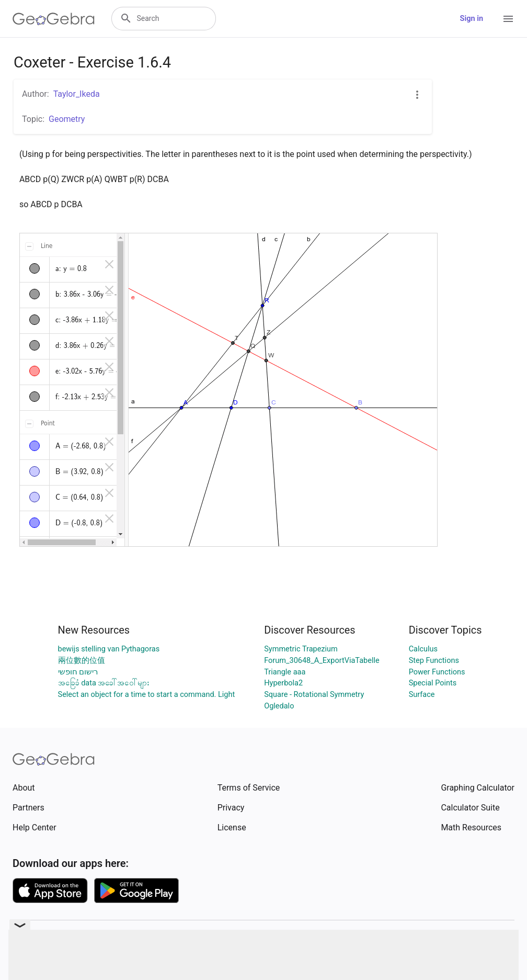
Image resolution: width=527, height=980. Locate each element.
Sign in (472, 19)
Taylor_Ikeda (77, 94)
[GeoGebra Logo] (54, 19)
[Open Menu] (508, 19)
